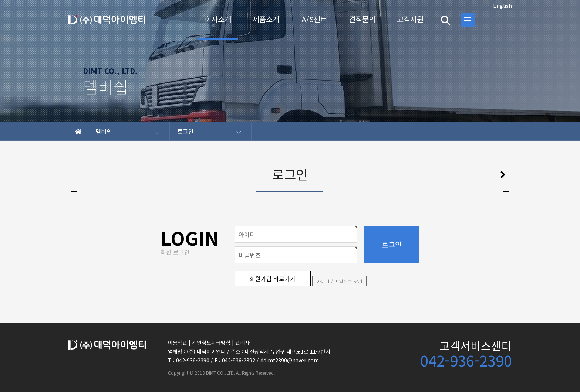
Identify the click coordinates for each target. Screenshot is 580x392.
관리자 (242, 342)
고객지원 (410, 19)
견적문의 (362, 19)
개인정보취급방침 (211, 342)
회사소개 (218, 19)
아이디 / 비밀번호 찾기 (339, 281)
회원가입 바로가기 (273, 279)
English (503, 6)
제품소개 (266, 19)
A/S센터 (314, 19)
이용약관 (178, 342)
